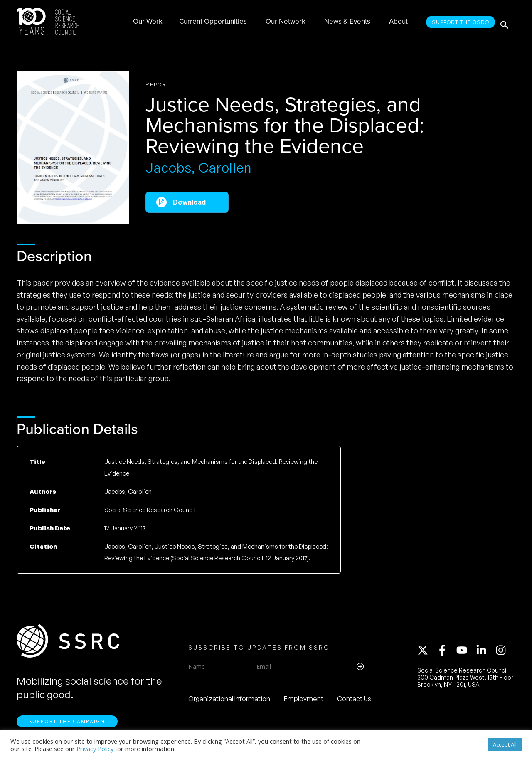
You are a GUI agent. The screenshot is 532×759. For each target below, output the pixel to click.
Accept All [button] (505, 744)
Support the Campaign (67, 726)
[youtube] (465, 653)
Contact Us (354, 701)
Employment (304, 701)
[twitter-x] (426, 653)
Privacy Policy (95, 749)
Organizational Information (229, 701)
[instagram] (502, 653)
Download (189, 202)
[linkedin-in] (485, 653)
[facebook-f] (446, 653)
